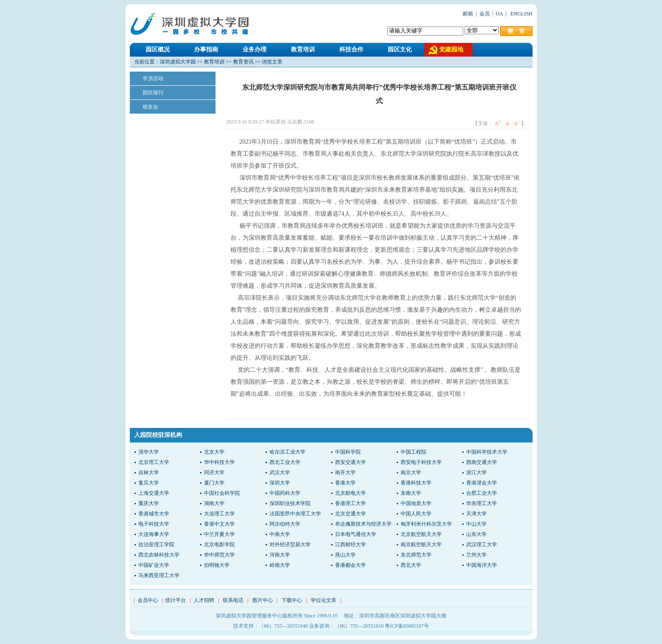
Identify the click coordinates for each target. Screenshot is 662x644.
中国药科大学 (285, 493)
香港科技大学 (416, 483)
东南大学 (411, 493)
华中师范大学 (219, 555)
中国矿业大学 (154, 565)
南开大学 (345, 472)
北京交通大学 (350, 514)
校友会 (150, 107)
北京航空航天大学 (421, 534)
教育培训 (303, 50)
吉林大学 (149, 472)
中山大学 (476, 524)
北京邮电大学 (350, 493)
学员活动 (153, 78)
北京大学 (214, 452)
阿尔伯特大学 (285, 524)
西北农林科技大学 (159, 555)
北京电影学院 (219, 545)
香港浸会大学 (482, 483)
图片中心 (263, 600)
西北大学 (411, 565)
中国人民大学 (416, 514)
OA (499, 14)
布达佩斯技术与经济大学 (363, 524)
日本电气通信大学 (356, 534)
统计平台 (176, 600)
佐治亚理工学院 (156, 545)
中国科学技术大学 (487, 452)
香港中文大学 (219, 524)
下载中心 (292, 600)
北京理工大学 (154, 462)
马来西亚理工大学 (159, 575)
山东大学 (476, 534)
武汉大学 (280, 472)
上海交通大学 (154, 493)
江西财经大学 (350, 545)
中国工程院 (413, 452)
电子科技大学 (154, 524)
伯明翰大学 (217, 565)
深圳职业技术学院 (290, 503)
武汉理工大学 (482, 545)
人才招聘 (204, 600)
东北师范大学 (416, 555)
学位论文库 (324, 600)
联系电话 (233, 600)
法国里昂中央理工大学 (295, 514)
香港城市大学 (154, 514)
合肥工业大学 (482, 493)
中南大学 (280, 534)
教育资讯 (243, 62)
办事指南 (206, 50)
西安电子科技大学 (421, 462)
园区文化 (400, 50)
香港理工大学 (350, 503)
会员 (485, 14)
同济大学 (214, 472)
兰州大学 (476, 555)
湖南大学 (214, 503)
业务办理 (255, 50)
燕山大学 (345, 555)
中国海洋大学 (482, 565)
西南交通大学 (482, 462)
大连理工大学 (219, 514)
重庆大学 (149, 503)
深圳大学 (280, 483)
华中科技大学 (219, 462)
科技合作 (351, 50)
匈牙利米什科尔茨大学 (426, 524)
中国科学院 (348, 452)
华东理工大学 (482, 503)
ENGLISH (521, 14)
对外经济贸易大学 (290, 545)
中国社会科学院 (222, 493)
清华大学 (149, 452)
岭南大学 (280, 565)
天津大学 (476, 514)
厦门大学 (214, 483)
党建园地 (451, 50)
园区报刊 (153, 93)
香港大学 (345, 483)
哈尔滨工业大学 (288, 452)
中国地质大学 (416, 503)
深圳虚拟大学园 (178, 62)
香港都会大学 (350, 565)
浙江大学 (476, 472)
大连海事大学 (154, 534)
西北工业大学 (285, 462)
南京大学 (411, 472)
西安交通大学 (350, 462)
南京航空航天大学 (421, 545)
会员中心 (148, 600)
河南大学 (280, 555)
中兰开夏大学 (219, 534)
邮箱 (468, 14)
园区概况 (158, 50)
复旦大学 (149, 483)
